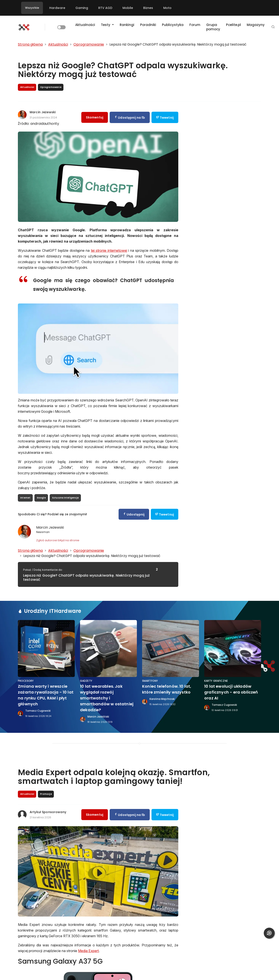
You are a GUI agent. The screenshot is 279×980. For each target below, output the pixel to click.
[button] (273, 27)
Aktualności (85, 25)
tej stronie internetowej (109, 250)
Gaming (82, 8)
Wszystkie (32, 8)
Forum (195, 25)
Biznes (148, 8)
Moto (167, 8)
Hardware (57, 8)
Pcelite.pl (233, 25)
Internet (25, 498)
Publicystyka (173, 25)
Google (41, 498)
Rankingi (127, 25)
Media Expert (88, 951)
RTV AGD (105, 8)
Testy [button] (106, 25)
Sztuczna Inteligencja (65, 498)
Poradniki (148, 25)
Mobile (128, 8)
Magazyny (256, 25)
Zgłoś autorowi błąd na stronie (58, 540)
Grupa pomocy (213, 27)
